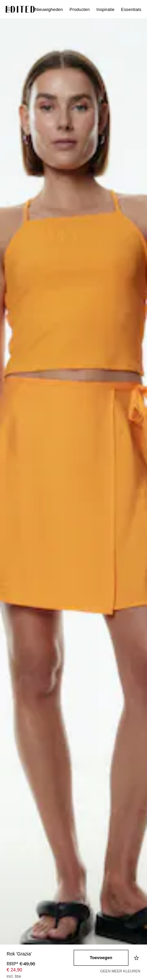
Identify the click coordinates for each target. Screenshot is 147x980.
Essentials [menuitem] (131, 9)
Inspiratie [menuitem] (105, 9)
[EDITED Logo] (20, 9)
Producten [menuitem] (80, 9)
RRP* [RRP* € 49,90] (21, 964)
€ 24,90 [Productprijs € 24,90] (14, 970)
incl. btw (14, 976)
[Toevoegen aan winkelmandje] (101, 958)
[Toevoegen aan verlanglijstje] (137, 958)
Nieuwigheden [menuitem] (49, 9)
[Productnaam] (40, 954)
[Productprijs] (40, 971)
